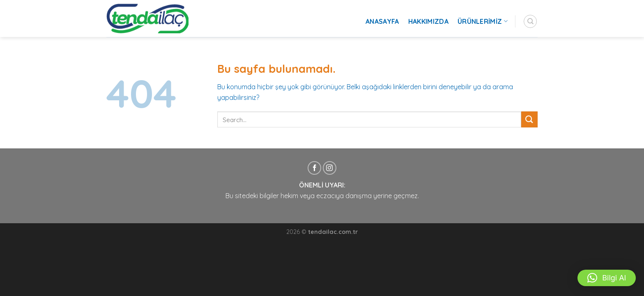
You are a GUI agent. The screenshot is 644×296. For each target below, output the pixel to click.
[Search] (530, 21)
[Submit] (529, 119)
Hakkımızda (428, 21)
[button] (607, 278)
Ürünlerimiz (483, 21)
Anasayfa (382, 21)
